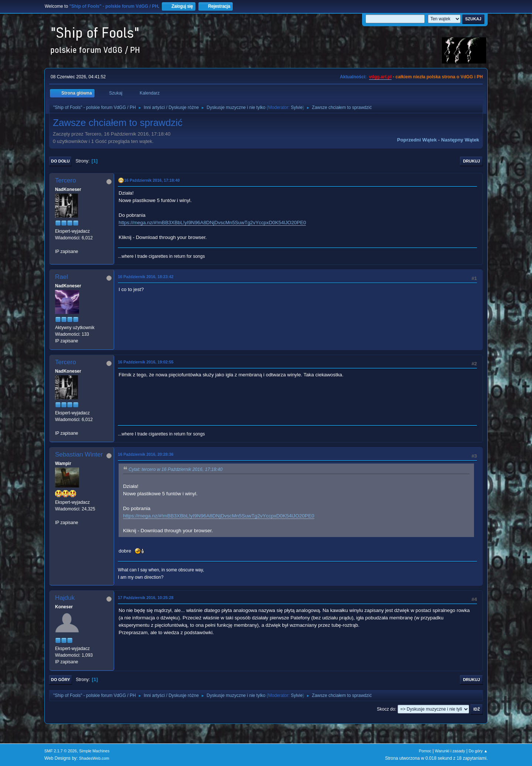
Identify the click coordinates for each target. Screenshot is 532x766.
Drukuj (471, 161)
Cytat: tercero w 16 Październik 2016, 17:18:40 (175, 469)
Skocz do (386, 709)
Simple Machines (94, 751)
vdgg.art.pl (380, 77)
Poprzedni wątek (417, 140)
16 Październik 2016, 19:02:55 (146, 362)
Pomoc (425, 751)
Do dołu (60, 161)
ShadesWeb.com (94, 758)
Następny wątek (460, 140)
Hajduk (65, 598)
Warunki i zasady (450, 751)
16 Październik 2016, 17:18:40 (152, 180)
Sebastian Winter (79, 454)
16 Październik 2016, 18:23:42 (146, 277)
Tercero (66, 180)
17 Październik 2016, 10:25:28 (146, 598)
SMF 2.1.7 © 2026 (61, 751)
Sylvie (297, 107)
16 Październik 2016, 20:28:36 (146, 454)
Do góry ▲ (478, 751)
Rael (62, 277)
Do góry (61, 680)
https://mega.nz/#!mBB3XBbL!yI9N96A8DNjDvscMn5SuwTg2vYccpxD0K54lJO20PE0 (212, 223)
